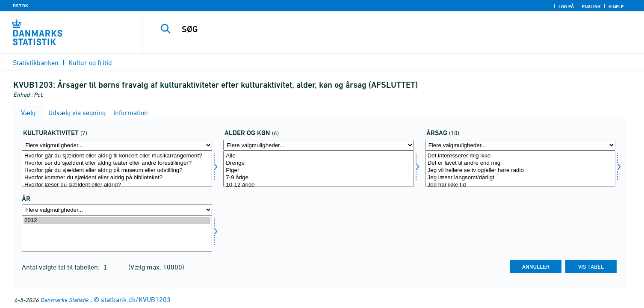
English (591, 6)
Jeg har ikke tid (520, 185)
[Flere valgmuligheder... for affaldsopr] (520, 145)
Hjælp (616, 6)
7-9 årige (318, 178)
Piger (318, 170)
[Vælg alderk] (318, 169)
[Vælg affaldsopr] (520, 169)
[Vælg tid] (117, 233)
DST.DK (21, 6)
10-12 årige (318, 185)
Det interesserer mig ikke (520, 156)
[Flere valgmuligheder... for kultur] (117, 145)
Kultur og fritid (90, 62)
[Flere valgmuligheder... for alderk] (318, 145)
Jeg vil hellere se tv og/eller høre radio (520, 170)
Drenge (318, 163)
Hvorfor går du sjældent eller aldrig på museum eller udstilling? (117, 170)
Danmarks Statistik (64, 300)
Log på (566, 6)
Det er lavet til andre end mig (520, 163)
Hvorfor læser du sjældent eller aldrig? (117, 185)
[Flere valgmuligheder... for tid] (117, 210)
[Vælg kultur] (117, 169)
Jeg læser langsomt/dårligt (520, 178)
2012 (117, 221)
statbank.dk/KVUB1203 (136, 299)
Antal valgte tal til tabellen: (62, 267)
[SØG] (376, 29)
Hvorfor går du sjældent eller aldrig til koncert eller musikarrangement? (117, 156)
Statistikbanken (36, 62)
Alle (318, 156)
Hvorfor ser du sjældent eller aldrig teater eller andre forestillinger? (117, 163)
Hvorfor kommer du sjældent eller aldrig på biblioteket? (117, 178)
